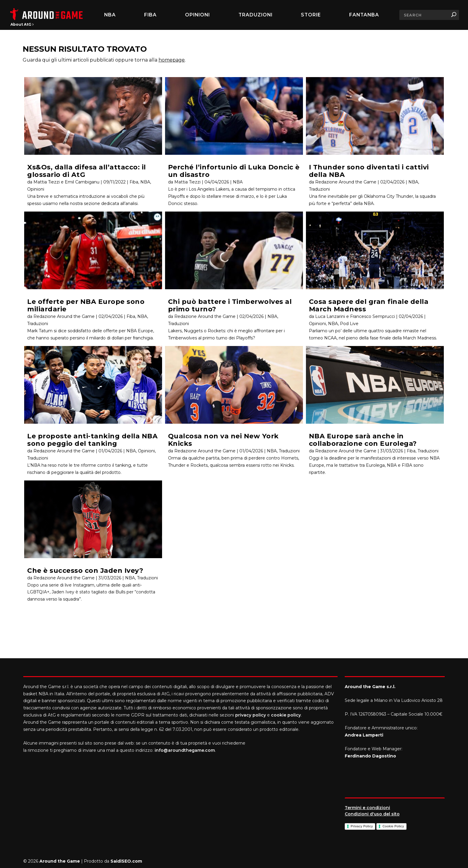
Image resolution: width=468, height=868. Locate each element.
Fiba (134, 182)
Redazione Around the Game (64, 316)
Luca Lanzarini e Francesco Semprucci (355, 316)
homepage (172, 60)
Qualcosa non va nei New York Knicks (223, 440)
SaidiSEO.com (126, 861)
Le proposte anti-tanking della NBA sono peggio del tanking (92, 440)
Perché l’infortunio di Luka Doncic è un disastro (234, 171)
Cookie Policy (393, 826)
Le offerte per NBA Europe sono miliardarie (86, 305)
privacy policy (251, 715)
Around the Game (60, 861)
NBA (110, 15)
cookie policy (286, 715)
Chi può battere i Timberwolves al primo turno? (230, 305)
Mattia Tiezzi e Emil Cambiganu (66, 182)
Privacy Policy (362, 826)
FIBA (150, 15)
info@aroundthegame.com (185, 750)
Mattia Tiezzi (187, 182)
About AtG (22, 24)
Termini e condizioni (367, 808)
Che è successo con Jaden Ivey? (85, 571)
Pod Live (349, 324)
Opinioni (197, 15)
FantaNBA (364, 15)
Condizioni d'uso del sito (372, 814)
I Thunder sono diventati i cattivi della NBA (369, 171)
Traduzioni (255, 15)
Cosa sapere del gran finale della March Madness (369, 305)
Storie (311, 15)
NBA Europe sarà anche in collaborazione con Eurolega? (363, 440)
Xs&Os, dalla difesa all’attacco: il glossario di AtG (87, 171)
